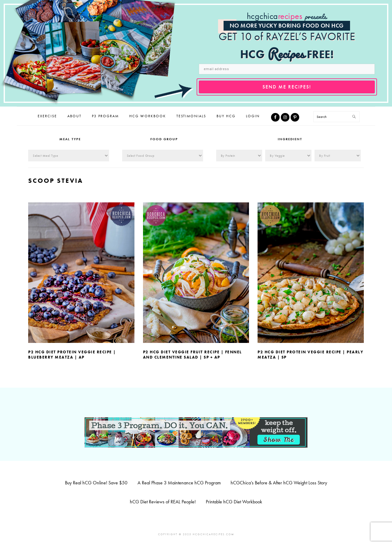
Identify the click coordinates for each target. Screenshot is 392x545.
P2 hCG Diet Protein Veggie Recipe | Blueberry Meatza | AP (72, 355)
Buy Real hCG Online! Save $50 (96, 483)
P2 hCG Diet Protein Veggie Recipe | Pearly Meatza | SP (310, 355)
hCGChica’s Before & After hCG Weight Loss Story (279, 483)
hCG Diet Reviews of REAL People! (163, 502)
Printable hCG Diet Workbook (234, 502)
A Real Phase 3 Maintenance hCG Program (179, 483)
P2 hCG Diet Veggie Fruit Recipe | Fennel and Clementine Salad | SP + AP (192, 355)
